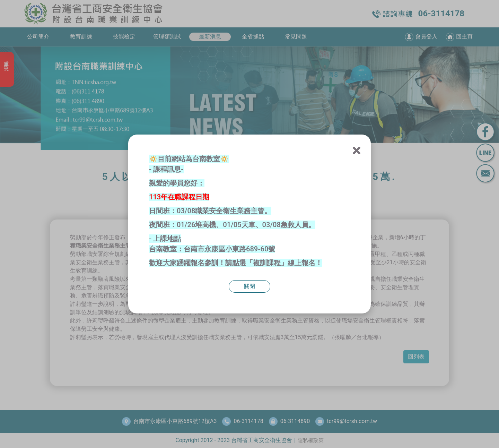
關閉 (249, 286)
